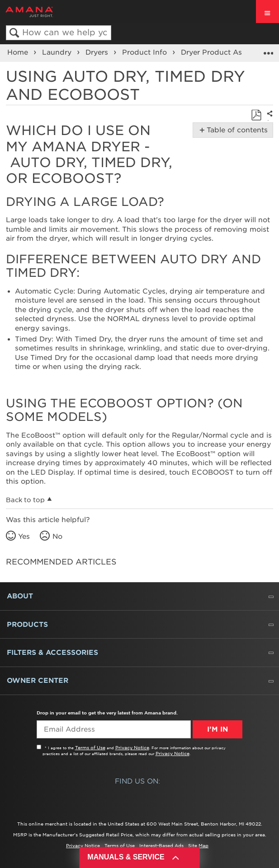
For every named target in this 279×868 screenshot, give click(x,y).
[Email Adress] (114, 729)
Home (19, 52)
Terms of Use (90, 747)
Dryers (98, 52)
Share (268, 120)
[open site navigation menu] (267, 12)
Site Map (198, 845)
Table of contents (235, 130)
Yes (24, 537)
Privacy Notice (132, 747)
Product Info (146, 52)
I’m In (218, 729)
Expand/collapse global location (268, 50)
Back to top (25, 500)
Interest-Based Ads (161, 845)
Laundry (58, 52)
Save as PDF (256, 115)
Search (14, 33)
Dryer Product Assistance (227, 52)
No (57, 537)
